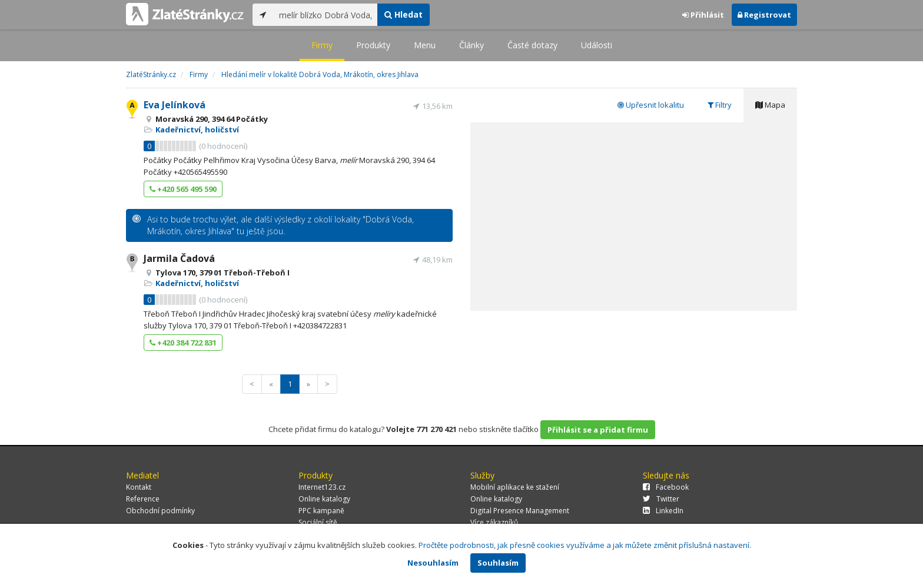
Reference (143, 499)
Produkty (373, 45)
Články (472, 45)
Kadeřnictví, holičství (197, 129)
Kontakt (139, 487)
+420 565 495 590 (183, 189)
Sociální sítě (318, 522)
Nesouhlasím (433, 563)
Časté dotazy (532, 45)
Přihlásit (703, 15)
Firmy (322, 45)
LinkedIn (663, 511)
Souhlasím (498, 563)
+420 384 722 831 (183, 343)
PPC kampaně (321, 511)
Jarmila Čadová (179, 258)
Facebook (666, 487)
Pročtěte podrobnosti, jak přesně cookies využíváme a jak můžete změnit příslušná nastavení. (585, 545)
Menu (425, 45)
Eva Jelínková (175, 105)
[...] (325, 15)
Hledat (404, 14)
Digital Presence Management (520, 511)
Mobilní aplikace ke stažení (515, 487)
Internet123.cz (322, 487)
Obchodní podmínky (160, 511)
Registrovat (764, 15)
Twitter (661, 499)
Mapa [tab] (770, 105)
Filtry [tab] (720, 105)
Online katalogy (324, 499)
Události (597, 45)
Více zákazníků (494, 522)
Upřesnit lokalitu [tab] (651, 105)
